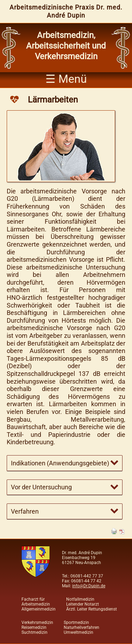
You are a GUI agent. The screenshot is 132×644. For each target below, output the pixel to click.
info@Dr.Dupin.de (89, 586)
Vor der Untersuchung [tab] (41, 487)
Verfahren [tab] (25, 511)
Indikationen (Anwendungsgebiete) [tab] (60, 463)
